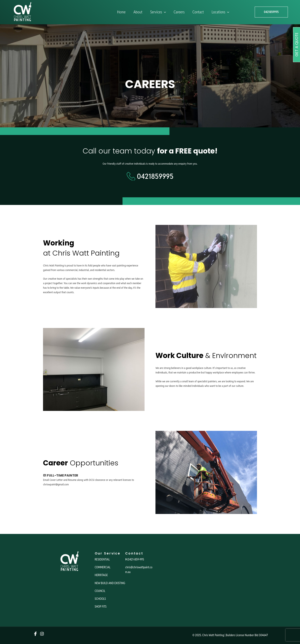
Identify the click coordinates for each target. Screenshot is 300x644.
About (138, 12)
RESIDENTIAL (102, 559)
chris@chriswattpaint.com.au (139, 570)
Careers (179, 12)
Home (121, 12)
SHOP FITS (101, 607)
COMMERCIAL (103, 567)
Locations (221, 12)
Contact (198, 12)
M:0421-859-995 (135, 559)
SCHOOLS (100, 599)
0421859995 (271, 12)
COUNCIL (100, 591)
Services (158, 12)
